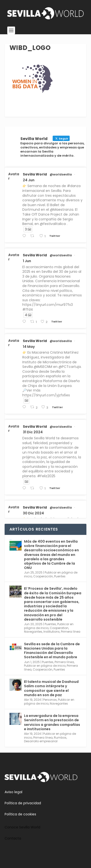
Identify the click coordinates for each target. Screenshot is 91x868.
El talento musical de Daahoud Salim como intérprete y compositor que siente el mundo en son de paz (51, 688)
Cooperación (43, 576)
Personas (50, 700)
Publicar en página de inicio (45, 666)
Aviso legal (13, 792)
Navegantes (33, 632)
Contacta (13, 838)
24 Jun (29, 180)
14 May (29, 347)
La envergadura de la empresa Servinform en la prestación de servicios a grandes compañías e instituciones (52, 722)
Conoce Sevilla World (22, 827)
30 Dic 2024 (33, 513)
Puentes (60, 576)
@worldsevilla (61, 175)
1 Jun (27, 261)
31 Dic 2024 (33, 432)
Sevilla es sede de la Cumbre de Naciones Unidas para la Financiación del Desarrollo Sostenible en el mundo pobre (52, 651)
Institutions (52, 632)
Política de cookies (20, 814)
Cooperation (59, 628)
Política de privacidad (23, 803)
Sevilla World (35, 174)
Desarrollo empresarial (41, 741)
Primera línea (71, 632)
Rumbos (60, 738)
